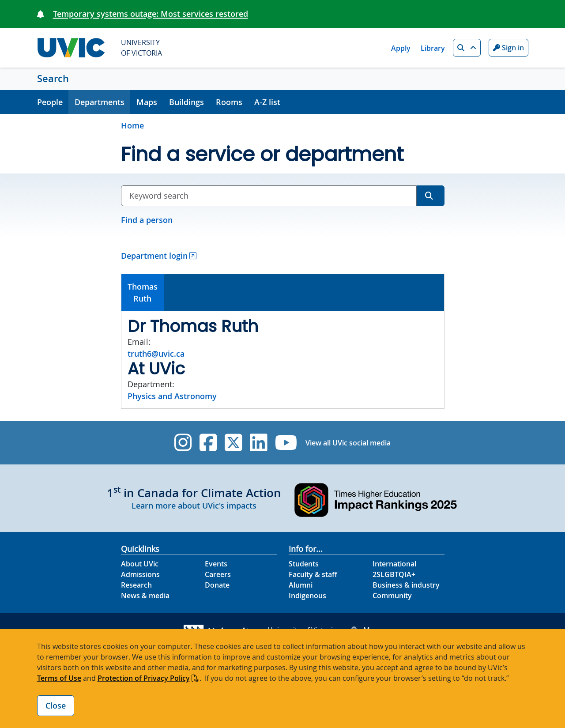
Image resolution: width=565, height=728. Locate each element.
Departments (100, 102)
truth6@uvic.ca (156, 354)
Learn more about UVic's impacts (194, 505)
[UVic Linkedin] (258, 443)
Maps (147, 102)
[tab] (143, 293)
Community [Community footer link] (392, 596)
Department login (154, 256)
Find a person (147, 220)
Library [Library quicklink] (433, 48)
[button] (467, 48)
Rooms (229, 102)
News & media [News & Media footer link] (145, 596)
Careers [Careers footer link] (218, 574)
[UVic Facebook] (208, 443)
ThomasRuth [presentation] (143, 292)
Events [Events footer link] (216, 564)
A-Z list (267, 102)
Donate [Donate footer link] (217, 585)
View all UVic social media (348, 443)
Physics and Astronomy (172, 396)
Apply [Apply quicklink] (401, 48)
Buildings (186, 102)
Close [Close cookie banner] (56, 705)
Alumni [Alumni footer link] (301, 585)
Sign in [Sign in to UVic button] (508, 48)
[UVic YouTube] (286, 443)
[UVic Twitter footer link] (233, 443)
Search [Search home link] (53, 79)
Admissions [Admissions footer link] (140, 574)
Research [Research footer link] (136, 585)
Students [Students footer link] (304, 564)
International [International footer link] (394, 564)
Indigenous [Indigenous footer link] (307, 596)
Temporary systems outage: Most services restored (151, 14)
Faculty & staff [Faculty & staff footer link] (313, 574)
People (50, 102)
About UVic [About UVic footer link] (140, 564)
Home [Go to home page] (132, 125)
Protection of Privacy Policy (144, 678)
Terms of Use (59, 678)
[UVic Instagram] (183, 443)
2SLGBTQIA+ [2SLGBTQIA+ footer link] (394, 574)
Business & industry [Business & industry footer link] (406, 585)
